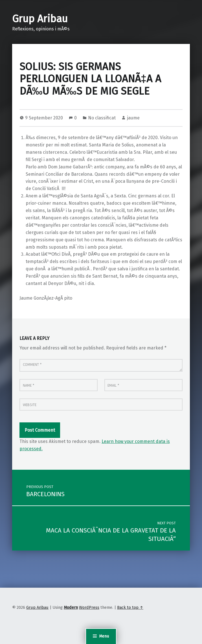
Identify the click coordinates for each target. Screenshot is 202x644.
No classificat (102, 118)
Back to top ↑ (130, 607)
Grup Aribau (40, 19)
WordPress (89, 607)
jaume (133, 118)
